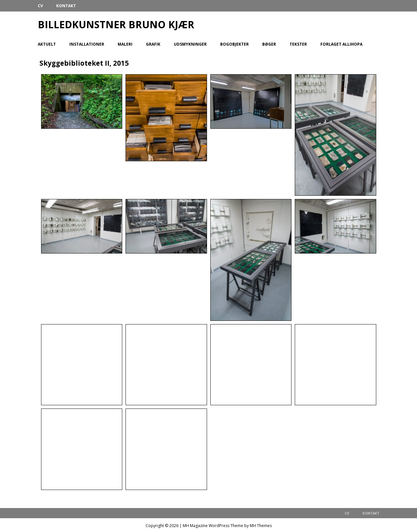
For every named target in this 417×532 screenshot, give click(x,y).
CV (40, 6)
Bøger (269, 44)
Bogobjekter (234, 44)
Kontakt (66, 6)
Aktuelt (47, 44)
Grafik (153, 44)
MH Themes (261, 526)
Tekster (298, 44)
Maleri (125, 44)
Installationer (87, 44)
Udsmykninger (190, 44)
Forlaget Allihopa (341, 44)
